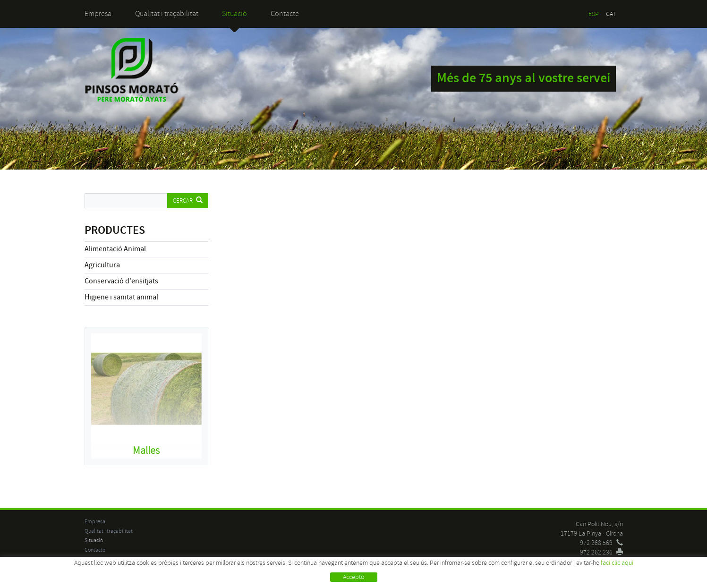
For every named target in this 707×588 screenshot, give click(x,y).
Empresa (98, 14)
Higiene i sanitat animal (121, 297)
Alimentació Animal (115, 249)
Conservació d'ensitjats (121, 281)
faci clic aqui (617, 563)
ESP (594, 14)
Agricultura (102, 265)
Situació (234, 14)
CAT (611, 14)
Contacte (285, 14)
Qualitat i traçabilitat (167, 14)
